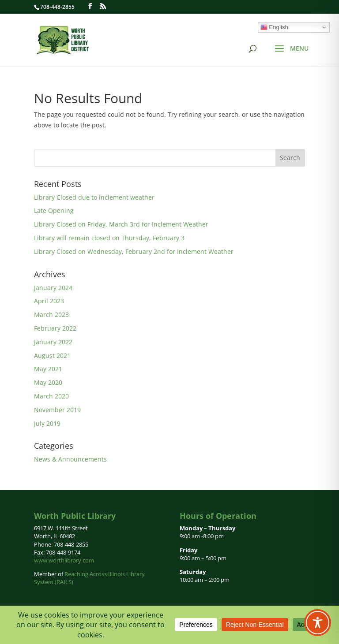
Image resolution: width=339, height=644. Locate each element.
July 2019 (47, 423)
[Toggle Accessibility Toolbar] (318, 623)
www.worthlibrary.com (64, 560)
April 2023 (49, 301)
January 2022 (53, 342)
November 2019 (57, 410)
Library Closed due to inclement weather (94, 197)
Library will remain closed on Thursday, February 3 (109, 238)
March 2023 (51, 315)
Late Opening (54, 210)
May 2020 (48, 382)
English (274, 27)
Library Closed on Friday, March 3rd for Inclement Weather (121, 224)
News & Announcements (70, 459)
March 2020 (51, 396)
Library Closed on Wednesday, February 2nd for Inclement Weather (134, 251)
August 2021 (52, 356)
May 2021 (48, 369)
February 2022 (55, 328)
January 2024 (53, 288)
